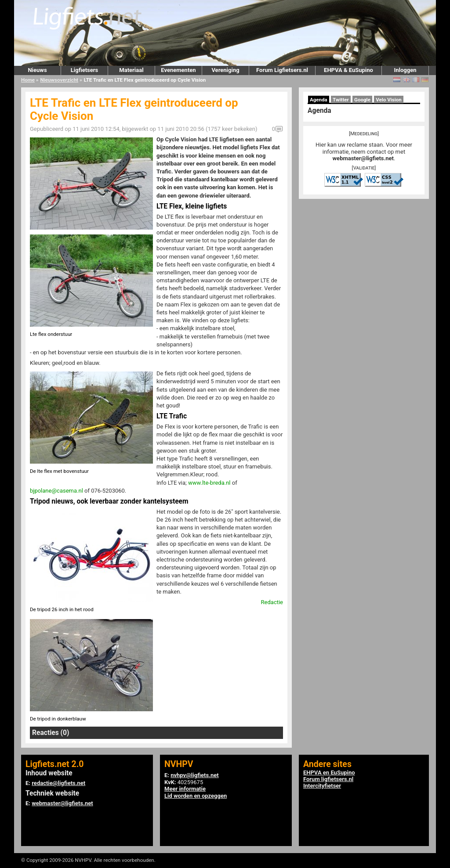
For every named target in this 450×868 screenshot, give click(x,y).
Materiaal (131, 70)
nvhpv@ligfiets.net (194, 775)
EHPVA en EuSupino (329, 773)
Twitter (341, 100)
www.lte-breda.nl (209, 483)
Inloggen (405, 70)
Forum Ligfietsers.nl (282, 70)
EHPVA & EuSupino (348, 70)
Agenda (319, 100)
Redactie (272, 602)
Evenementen (178, 70)
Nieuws (37, 70)
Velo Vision (389, 100)
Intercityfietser (322, 786)
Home (28, 80)
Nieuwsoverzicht (59, 80)
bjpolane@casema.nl (56, 491)
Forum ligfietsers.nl (328, 779)
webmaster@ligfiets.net (363, 158)
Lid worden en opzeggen (196, 796)
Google (362, 100)
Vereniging (225, 70)
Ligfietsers (84, 70)
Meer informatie (185, 789)
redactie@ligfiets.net (58, 783)
